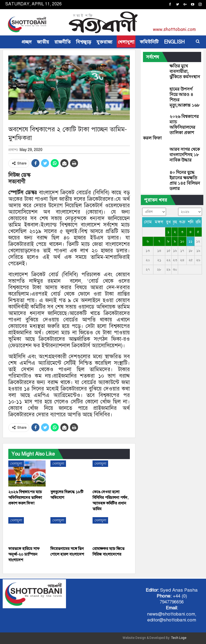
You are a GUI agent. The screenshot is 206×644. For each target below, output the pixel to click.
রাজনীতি (62, 42)
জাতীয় (43, 42)
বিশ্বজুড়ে (84, 42)
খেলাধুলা (126, 42)
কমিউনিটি (149, 42)
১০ (182, 241)
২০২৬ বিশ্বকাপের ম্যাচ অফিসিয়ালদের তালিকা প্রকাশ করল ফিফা (171, 127)
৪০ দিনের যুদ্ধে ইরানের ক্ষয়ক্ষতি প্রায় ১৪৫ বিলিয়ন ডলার (185, 180)
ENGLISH (174, 42)
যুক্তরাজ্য (104, 42)
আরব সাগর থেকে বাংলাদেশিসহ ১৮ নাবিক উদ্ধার (185, 155)
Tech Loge (179, 638)
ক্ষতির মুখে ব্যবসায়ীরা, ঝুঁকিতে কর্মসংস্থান (185, 71)
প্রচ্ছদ (27, 42)
